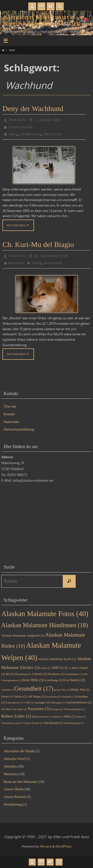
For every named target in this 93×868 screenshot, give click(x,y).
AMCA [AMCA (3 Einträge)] (60, 668)
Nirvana (46, 846)
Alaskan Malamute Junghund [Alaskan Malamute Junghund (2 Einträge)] (23, 635)
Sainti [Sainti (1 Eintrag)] (58, 717)
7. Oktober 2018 (47, 120)
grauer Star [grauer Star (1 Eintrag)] (62, 690)
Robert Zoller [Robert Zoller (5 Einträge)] (16, 716)
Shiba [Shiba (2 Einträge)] (69, 716)
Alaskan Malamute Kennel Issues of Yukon (46, 21)
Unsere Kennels (15, 797)
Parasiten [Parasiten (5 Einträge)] (39, 709)
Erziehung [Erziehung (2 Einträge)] (53, 680)
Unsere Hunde (20, 127)
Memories (16, 263)
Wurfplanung (13, 804)
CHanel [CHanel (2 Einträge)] (39, 674)
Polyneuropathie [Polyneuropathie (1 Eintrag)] (75, 709)
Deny (13, 134)
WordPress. (63, 846)
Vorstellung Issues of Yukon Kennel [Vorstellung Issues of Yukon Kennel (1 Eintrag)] (22, 723)
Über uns (10, 406)
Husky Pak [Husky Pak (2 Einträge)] (80, 689)
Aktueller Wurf (14, 759)
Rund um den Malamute (21, 782)
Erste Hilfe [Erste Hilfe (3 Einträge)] (33, 680)
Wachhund (52, 134)
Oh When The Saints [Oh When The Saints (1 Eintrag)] (14, 709)
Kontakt (9, 414)
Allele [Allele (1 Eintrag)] (46, 668)
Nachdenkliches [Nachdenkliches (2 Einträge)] (79, 702)
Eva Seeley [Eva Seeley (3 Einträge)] (74, 680)
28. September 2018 (51, 256)
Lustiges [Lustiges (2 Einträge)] (43, 702)
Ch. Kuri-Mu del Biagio (38, 244)
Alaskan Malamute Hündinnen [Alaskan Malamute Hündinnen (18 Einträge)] (45, 625)
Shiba (37, 263)
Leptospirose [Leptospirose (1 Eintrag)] (15, 703)
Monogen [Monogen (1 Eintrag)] (58, 703)
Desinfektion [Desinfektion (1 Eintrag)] (74, 674)
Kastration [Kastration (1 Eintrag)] (53, 697)
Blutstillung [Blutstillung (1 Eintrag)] (23, 674)
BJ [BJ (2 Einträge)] (10, 674)
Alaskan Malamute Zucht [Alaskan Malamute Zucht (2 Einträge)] (57, 659)
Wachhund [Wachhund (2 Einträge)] (53, 723)
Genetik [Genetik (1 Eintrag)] (7, 690)
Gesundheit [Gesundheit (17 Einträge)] (34, 689)
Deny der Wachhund (33, 108)
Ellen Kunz (18, 120)
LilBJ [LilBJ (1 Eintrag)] (29, 703)
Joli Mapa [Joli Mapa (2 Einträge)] (36, 696)
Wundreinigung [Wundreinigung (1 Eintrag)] (73, 723)
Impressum (11, 422)
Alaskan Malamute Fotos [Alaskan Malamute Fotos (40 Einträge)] (45, 614)
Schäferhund (30, 134)
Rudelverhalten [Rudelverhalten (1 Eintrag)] (42, 717)
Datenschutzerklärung (19, 429)
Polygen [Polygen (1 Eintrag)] (57, 709)
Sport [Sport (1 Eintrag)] (81, 717)
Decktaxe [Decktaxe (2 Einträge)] (56, 674)
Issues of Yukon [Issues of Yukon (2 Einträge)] (14, 696)
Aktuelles (10, 766)
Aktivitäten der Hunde (19, 751)
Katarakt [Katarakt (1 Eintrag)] (68, 697)
